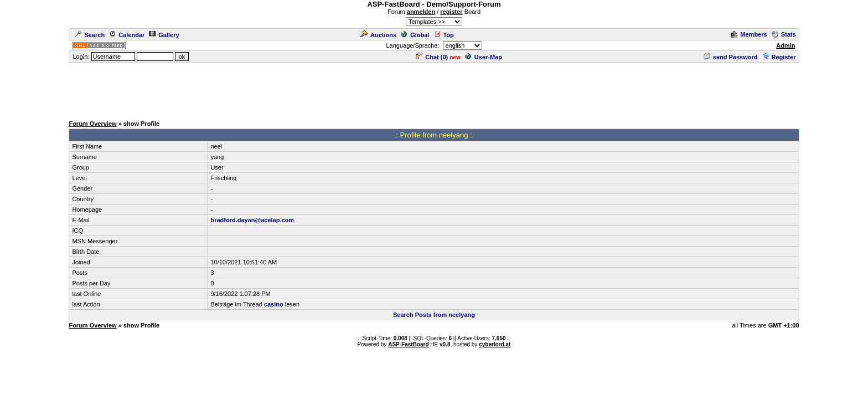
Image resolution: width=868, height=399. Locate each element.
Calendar (127, 35)
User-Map (484, 57)
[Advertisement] (434, 89)
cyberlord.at (495, 344)
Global (415, 35)
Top (444, 35)
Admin (786, 45)
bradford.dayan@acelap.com (252, 220)
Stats (784, 34)
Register (779, 57)
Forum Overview (92, 124)
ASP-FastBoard (408, 344)
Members (749, 34)
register (451, 12)
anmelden (421, 12)
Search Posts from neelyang (434, 315)
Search (90, 35)
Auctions (378, 35)
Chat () (432, 57)
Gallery (164, 35)
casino (274, 304)
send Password (731, 57)
